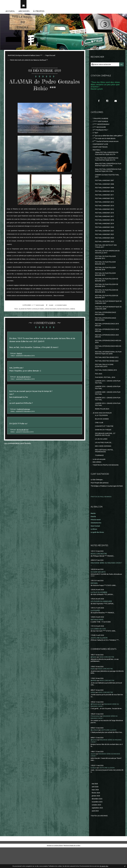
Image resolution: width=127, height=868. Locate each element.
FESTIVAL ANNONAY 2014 (105, 213)
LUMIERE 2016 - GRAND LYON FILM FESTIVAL (108, 402)
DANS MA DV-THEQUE (103, 446)
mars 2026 (96, 810)
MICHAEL (94, 602)
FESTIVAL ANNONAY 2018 (105, 228)
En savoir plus (104, 866)
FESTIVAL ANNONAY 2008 (105, 191)
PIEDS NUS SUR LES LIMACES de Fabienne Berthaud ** (30, 62)
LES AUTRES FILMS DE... (104, 459)
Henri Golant (96, 545)
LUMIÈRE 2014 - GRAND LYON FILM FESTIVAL (108, 419)
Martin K (20, 356)
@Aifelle (94, 700)
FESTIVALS (97, 155)
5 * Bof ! (95, 135)
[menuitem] (10, 13)
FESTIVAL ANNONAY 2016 (105, 221)
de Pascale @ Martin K (24, 380)
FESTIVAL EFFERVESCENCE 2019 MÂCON (107, 337)
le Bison (94, 787)
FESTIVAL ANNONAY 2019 (105, 232)
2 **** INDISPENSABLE (101, 127)
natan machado (64, 310)
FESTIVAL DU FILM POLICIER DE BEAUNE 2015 (107, 296)
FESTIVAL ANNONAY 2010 (105, 198)
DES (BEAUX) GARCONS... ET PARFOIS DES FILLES (105, 450)
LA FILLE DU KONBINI (99, 612)
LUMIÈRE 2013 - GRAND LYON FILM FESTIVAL (108, 413)
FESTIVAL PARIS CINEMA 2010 (106, 384)
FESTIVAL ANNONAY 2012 (105, 206)
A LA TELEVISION (101, 431)
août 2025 (95, 832)
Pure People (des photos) (100, 500)
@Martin (94, 677)
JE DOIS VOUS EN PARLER (102, 428)
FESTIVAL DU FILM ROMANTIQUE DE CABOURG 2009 (107, 319)
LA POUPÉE (95, 630)
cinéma (73, 310)
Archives (24, 13)
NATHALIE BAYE (97, 639)
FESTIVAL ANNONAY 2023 (105, 243)
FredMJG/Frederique (24, 414)
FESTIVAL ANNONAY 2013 (105, 209)
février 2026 (96, 813)
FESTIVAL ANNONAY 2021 (105, 239)
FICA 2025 (99, 387)
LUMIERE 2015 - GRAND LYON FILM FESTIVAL (108, 396)
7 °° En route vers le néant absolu (105, 143)
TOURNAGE (99, 472)
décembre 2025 (97, 819)
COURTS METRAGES (100, 152)
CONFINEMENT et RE (100, 149)
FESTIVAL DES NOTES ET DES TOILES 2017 (106, 255)
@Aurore (94, 760)
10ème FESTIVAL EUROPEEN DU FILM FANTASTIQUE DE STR (107, 159)
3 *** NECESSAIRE (38, 307)
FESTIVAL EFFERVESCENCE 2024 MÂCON (107, 342)
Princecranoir (96, 736)
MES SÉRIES (97, 479)
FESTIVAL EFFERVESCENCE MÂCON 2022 (108, 360)
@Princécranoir (97, 724)
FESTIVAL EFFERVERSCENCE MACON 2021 (106, 325)
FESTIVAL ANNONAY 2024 (105, 247)
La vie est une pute (100, 476)
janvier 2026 (96, 816)
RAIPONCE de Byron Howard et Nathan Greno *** (26, 57)
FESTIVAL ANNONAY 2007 (105, 187)
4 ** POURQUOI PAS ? (100, 132)
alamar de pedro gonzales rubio (31, 310)
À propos (39, 13)
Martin (93, 689)
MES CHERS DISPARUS (103, 463)
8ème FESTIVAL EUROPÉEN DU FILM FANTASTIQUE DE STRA (107, 171)
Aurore (93, 773)
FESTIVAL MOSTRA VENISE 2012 (107, 370)
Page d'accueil (52, 57)
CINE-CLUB (99, 438)
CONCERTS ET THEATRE (104, 442)
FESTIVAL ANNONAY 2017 (105, 224)
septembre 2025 (98, 828)
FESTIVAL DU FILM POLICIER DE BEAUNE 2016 (107, 302)
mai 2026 (95, 803)
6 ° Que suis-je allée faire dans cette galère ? (105, 139)
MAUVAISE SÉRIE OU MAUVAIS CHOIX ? (106, 582)
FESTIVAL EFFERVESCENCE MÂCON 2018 (108, 354)
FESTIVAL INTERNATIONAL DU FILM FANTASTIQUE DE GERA (108, 366)
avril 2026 (95, 807)
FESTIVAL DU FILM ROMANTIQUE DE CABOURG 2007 (107, 313)
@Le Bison (95, 750)
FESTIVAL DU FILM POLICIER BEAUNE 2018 (105, 278)
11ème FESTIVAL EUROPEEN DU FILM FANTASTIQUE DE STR (107, 165)
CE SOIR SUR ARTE (98, 591)
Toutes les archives (99, 836)
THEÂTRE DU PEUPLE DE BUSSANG (106, 482)
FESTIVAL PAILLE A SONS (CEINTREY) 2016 (104, 379)
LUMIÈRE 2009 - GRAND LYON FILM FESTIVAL (108, 408)
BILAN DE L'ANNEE (102, 434)
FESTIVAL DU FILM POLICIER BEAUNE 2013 (105, 273)
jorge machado (51, 310)
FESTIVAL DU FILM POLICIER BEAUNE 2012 (105, 267)
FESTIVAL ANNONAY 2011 (105, 202)
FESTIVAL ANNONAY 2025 (105, 250)
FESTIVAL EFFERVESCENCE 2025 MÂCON (107, 348)
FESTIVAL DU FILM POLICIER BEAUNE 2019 (105, 284)
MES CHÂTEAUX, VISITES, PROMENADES (104, 467)
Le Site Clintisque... (98, 497)
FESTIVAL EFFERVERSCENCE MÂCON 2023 (106, 331)
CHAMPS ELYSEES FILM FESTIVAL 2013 (107, 182)
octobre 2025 (97, 825)
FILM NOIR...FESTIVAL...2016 (105, 391)
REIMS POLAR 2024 (102, 424)
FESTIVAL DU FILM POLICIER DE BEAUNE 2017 (107, 307)
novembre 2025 (98, 822)
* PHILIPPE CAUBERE (101, 121)
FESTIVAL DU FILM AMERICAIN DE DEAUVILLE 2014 (107, 261)
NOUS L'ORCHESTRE (99, 573)
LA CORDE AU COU (98, 649)
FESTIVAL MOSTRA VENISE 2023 (107, 374)
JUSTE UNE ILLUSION (99, 658)
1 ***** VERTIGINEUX (100, 124)
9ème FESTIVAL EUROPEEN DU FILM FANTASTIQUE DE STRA (107, 176)
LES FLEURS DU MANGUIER (101, 621)
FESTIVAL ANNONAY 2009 (105, 194)
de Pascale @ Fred (23, 435)
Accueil (10, 13)
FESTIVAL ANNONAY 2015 (105, 217)
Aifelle (93, 712)
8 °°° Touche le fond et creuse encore (106, 146)
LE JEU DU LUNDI (101, 455)
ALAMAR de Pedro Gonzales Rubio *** (45, 86)
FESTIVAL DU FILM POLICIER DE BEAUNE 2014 (107, 290)
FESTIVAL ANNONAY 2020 (105, 235)
